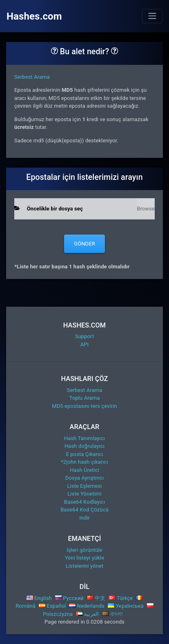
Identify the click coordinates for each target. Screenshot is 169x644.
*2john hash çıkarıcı (84, 462)
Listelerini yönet (85, 566)
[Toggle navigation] (152, 16)
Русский (69, 598)
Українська (126, 606)
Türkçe (121, 598)
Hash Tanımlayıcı (84, 438)
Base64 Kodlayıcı (84, 502)
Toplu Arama (85, 398)
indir (84, 518)
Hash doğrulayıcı (84, 446)
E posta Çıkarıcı (84, 454)
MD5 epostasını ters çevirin (84, 406)
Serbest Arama (32, 77)
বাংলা (112, 614)
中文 (96, 598)
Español (52, 606)
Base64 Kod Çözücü (84, 510)
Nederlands (87, 606)
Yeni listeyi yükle (84, 558)
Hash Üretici (84, 470)
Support (85, 336)
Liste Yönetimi (84, 494)
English (39, 598)
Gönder (84, 244)
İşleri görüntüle (84, 550)
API (85, 344)
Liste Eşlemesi (85, 486)
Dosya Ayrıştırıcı (84, 478)
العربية (87, 614)
